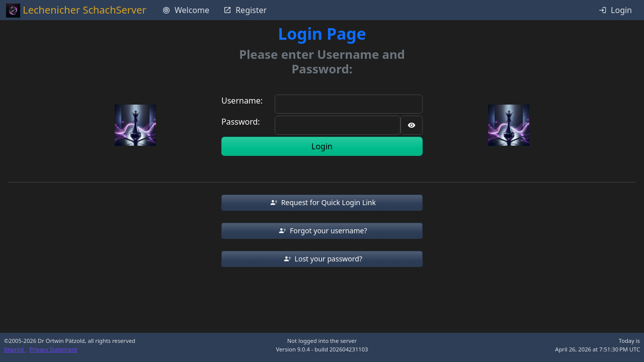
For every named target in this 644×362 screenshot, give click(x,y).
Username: (242, 101)
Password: (241, 122)
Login (322, 146)
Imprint (15, 349)
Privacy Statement (54, 349)
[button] (322, 203)
